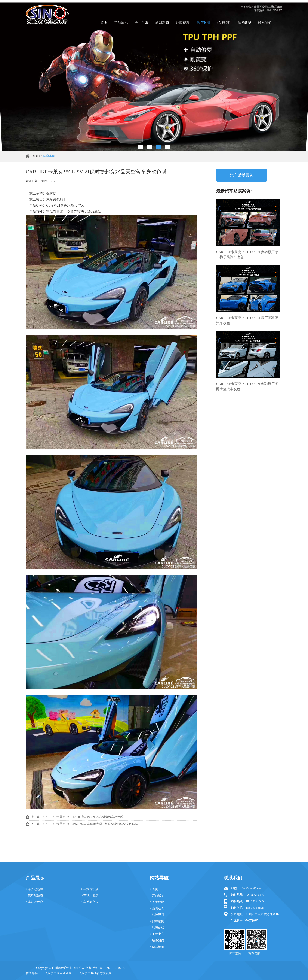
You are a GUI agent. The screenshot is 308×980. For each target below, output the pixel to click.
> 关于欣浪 (157, 902)
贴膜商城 (244, 23)
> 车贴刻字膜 (90, 902)
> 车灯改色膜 (34, 902)
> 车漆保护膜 (90, 889)
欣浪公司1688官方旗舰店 (95, 973)
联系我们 (265, 23)
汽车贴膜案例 (242, 175)
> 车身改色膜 (34, 889)
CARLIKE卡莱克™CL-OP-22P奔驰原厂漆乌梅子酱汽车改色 (247, 254)
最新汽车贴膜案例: (234, 191)
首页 (104, 23)
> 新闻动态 (157, 908)
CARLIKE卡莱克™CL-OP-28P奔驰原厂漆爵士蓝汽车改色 (247, 386)
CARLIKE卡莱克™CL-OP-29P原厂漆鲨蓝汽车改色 (247, 320)
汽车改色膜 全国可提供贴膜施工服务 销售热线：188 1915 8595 (261, 8)
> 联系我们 (157, 940)
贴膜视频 (183, 23)
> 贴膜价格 (157, 928)
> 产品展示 (157, 896)
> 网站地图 (157, 947)
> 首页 (154, 889)
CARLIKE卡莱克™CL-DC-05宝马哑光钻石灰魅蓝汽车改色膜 (83, 817)
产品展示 (121, 23)
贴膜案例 (203, 23)
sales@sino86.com (251, 888)
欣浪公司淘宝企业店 (58, 973)
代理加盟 (224, 23)
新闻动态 (162, 23)
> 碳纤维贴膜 (34, 896)
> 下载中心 (157, 934)
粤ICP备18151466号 (112, 968)
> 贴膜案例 (157, 921)
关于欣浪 (142, 23)
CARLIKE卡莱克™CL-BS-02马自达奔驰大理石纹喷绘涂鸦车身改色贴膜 (91, 824)
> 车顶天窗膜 (90, 896)
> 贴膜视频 (157, 915)
